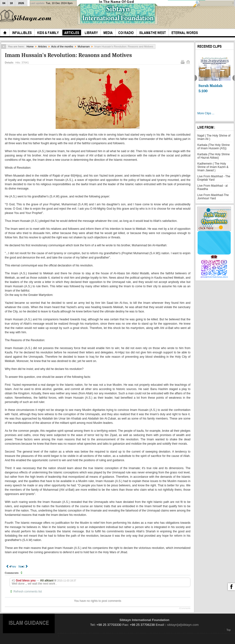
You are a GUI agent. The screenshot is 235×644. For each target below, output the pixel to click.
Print (182, 62)
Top (229, 630)
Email (188, 62)
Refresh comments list (28, 592)
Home (30, 46)
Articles (42, 46)
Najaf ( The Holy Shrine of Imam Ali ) (214, 137)
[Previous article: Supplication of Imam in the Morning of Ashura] (11, 567)
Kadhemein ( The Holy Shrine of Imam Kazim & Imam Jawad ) (213, 167)
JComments (185, 608)
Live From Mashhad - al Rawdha (212, 187)
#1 (13, 581)
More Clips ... (206, 113)
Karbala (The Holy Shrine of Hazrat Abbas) (214, 156)
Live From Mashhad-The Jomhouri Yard (213, 197)
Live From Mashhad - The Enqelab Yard (214, 178)
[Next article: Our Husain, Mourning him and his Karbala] (23, 567)
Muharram (84, 46)
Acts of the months (62, 46)
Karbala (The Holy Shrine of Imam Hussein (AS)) (214, 147)
